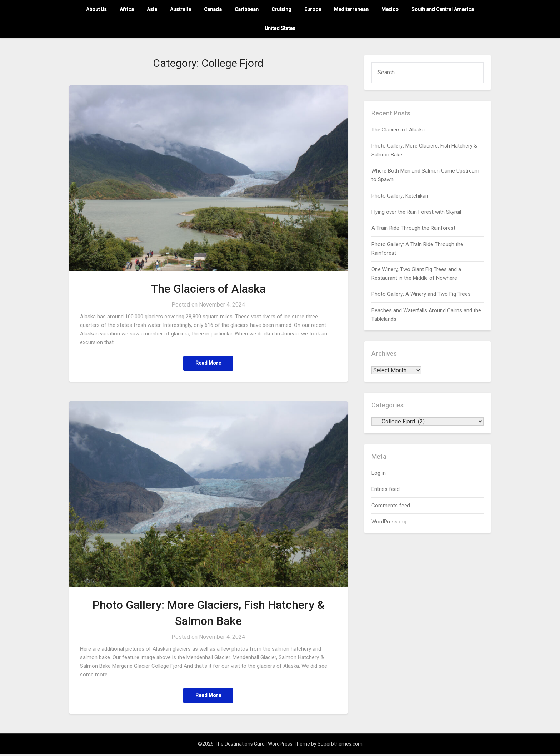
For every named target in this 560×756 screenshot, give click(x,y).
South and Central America (443, 9)
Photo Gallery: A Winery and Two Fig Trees (421, 294)
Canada (213, 9)
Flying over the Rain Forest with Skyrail (416, 212)
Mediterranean (351, 9)
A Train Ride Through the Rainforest (413, 228)
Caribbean (247, 9)
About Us (96, 9)
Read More (208, 364)
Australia (181, 9)
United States (280, 28)
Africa (127, 9)
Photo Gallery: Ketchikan (400, 196)
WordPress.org (389, 522)
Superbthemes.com (340, 746)
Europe (313, 9)
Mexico (390, 9)
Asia (152, 9)
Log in (379, 473)
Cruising (281, 9)
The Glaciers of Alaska (208, 289)
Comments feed (391, 506)
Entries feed (386, 489)
